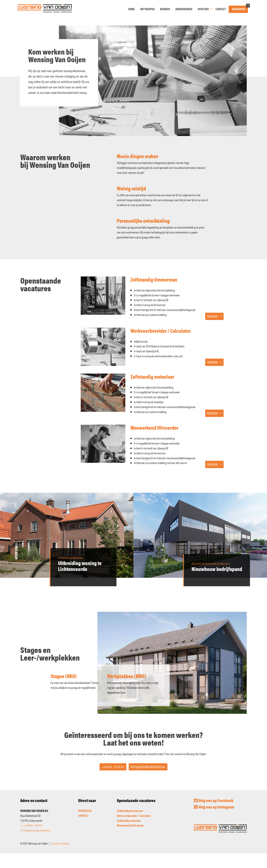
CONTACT (83, 816)
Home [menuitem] (131, 9)
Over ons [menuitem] (203, 9)
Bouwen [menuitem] (165, 9)
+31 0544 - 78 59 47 (31, 825)
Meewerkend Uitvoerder (130, 825)
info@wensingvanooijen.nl (35, 830)
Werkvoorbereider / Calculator (134, 816)
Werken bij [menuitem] (239, 9)
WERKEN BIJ (85, 811)
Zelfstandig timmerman (130, 811)
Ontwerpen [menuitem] (147, 9)
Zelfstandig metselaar (129, 820)
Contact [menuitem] (221, 9)
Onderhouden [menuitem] (184, 9)
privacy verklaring (61, 843)
